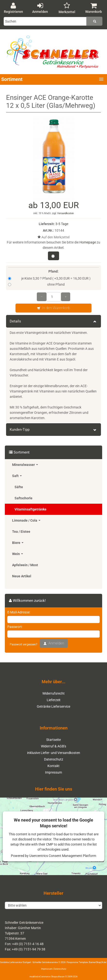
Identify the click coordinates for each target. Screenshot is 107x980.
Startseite (53, 740)
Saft (17, 476)
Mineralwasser (25, 465)
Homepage (88, 242)
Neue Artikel (22, 576)
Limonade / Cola (26, 520)
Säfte (19, 487)
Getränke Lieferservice (53, 706)
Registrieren (13, 8)
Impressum (53, 772)
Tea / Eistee (21, 532)
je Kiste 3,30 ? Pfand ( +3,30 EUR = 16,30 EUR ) (49, 278)
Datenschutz (54, 759)
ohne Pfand (36, 284)
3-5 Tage (62, 224)
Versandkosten (65, 213)
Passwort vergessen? (23, 644)
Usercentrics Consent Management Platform (63, 856)
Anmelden (40, 8)
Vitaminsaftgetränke (31, 509)
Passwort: (15, 627)
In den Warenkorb (53, 308)
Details (53, 321)
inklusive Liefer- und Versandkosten (54, 753)
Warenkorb (94, 8)
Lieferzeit (54, 700)
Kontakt (53, 766)
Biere (18, 543)
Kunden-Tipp (53, 430)
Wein (18, 554)
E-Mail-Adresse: (19, 612)
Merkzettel (67, 8)
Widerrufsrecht (53, 693)
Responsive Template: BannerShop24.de (86, 962)
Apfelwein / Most (25, 565)
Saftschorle (23, 498)
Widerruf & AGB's (53, 746)
